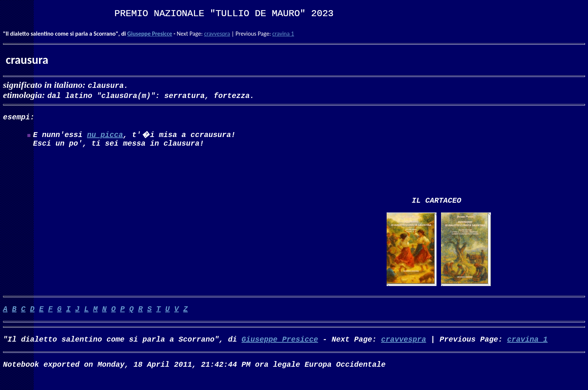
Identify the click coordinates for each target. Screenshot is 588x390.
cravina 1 (283, 34)
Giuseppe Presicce (150, 34)
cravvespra (217, 34)
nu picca (105, 136)
